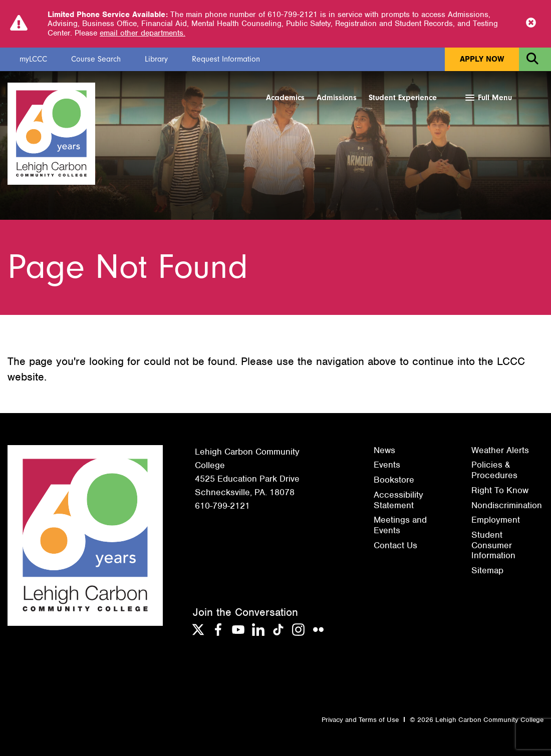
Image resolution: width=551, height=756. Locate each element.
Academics (285, 98)
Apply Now (482, 59)
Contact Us (395, 545)
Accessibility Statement (398, 500)
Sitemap (487, 570)
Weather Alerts (500, 450)
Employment (496, 520)
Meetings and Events (400, 525)
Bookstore (394, 480)
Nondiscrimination (507, 505)
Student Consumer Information (493, 545)
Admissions (337, 98)
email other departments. (143, 33)
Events (387, 465)
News (384, 450)
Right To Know (500, 490)
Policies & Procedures (494, 470)
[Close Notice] (531, 24)
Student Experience (403, 98)
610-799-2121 (222, 506)
